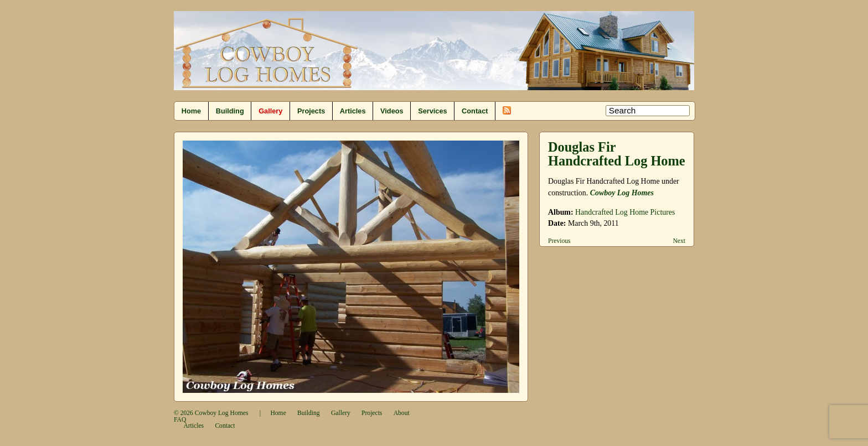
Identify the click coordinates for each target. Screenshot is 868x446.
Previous (559, 241)
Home (191, 111)
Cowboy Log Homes (622, 193)
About (402, 413)
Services (432, 111)
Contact (475, 111)
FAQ (180, 420)
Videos (392, 111)
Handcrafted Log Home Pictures (625, 212)
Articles (353, 111)
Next (679, 241)
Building (230, 111)
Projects (311, 111)
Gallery (270, 111)
